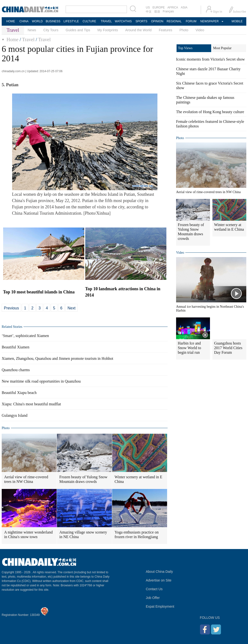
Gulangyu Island (15, 415)
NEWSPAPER (209, 21)
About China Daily (159, 572)
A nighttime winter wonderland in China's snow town (28, 534)
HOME (11, 21)
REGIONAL (174, 21)
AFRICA (173, 8)
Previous (11, 308)
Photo (184, 30)
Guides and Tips (78, 30)
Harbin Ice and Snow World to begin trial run (189, 348)
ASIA (184, 8)
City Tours (51, 30)
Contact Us (154, 589)
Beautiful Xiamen (15, 347)
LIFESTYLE (71, 21)
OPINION (157, 21)
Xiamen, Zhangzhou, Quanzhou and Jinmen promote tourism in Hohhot (57, 358)
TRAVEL (106, 21)
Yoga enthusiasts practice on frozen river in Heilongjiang (137, 534)
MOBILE (237, 21)
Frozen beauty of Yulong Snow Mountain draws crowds (83, 479)
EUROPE (159, 8)
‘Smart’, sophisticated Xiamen (25, 336)
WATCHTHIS (123, 21)
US (148, 8)
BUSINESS (53, 21)
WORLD (37, 21)
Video (200, 30)
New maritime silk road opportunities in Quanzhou (41, 381)
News (32, 30)
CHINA (24, 21)
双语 (157, 12)
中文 (149, 12)
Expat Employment (160, 606)
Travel (28, 39)
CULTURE (89, 21)
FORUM (191, 21)
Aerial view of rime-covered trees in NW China (26, 479)
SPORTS (141, 21)
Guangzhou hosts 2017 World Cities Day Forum (228, 348)
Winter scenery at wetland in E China (138, 479)
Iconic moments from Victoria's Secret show (210, 59)
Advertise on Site (159, 580)
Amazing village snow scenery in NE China (83, 534)
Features (166, 30)
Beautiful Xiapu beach (19, 393)
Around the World (138, 30)
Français (168, 11)
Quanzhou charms (16, 370)
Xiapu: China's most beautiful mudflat (31, 404)
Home (12, 39)
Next (72, 308)
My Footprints (108, 30)
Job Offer (153, 598)
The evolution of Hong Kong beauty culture (210, 112)
